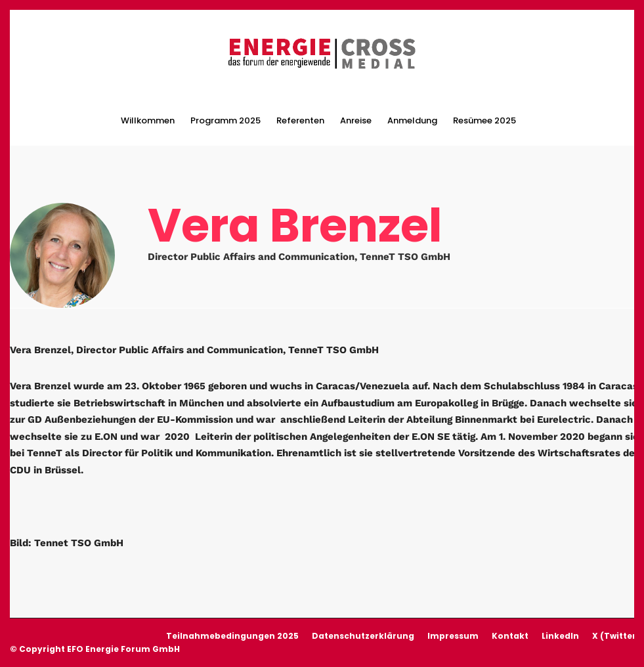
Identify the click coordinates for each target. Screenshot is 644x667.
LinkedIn (560, 636)
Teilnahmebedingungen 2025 (232, 636)
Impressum (453, 636)
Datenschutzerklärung (363, 636)
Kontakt (510, 636)
